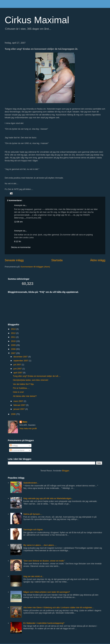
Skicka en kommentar (21, 247)
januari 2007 (19, 409)
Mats (25, 422)
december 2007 (21, 357)
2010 (14, 341)
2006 (14, 414)
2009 (14, 345)
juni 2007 (18, 369)
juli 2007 (18, 365)
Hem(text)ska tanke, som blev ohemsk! (31, 380)
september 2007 (21, 361)
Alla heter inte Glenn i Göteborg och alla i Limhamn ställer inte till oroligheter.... (59, 607)
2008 (14, 349)
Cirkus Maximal (37, 20)
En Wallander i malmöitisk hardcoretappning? (44, 623)
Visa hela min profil (28, 428)
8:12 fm (18, 241)
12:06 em (18, 222)
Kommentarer (17, 450)
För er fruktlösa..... (21, 388)
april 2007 (18, 373)
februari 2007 (20, 405)
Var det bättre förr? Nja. (23, 384)
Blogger (66, 471)
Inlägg (14, 446)
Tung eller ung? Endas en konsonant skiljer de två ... (37, 376)
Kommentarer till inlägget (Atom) (35, 267)
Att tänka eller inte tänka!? (25, 396)
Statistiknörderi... (31, 483)
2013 (14, 329)
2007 (14, 353)
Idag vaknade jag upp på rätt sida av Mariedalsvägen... (48, 498)
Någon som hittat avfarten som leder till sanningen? (47, 592)
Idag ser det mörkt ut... (33, 576)
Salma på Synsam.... (33, 514)
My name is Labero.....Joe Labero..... (40, 545)
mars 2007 (19, 401)
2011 (14, 337)
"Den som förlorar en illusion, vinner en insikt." (44, 561)
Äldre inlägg (98, 260)
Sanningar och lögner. (33, 529)
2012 (14, 333)
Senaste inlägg (14, 260)
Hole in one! (18, 392)
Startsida (57, 260)
